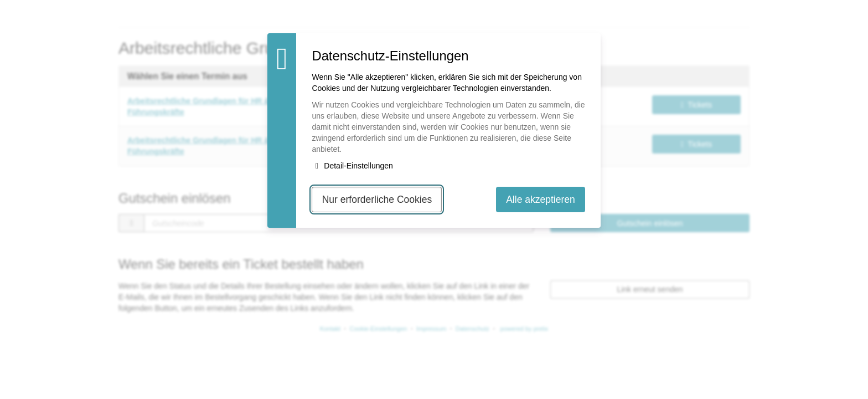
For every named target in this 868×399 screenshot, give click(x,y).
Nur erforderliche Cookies (377, 199)
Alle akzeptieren (541, 199)
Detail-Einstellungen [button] (352, 166)
